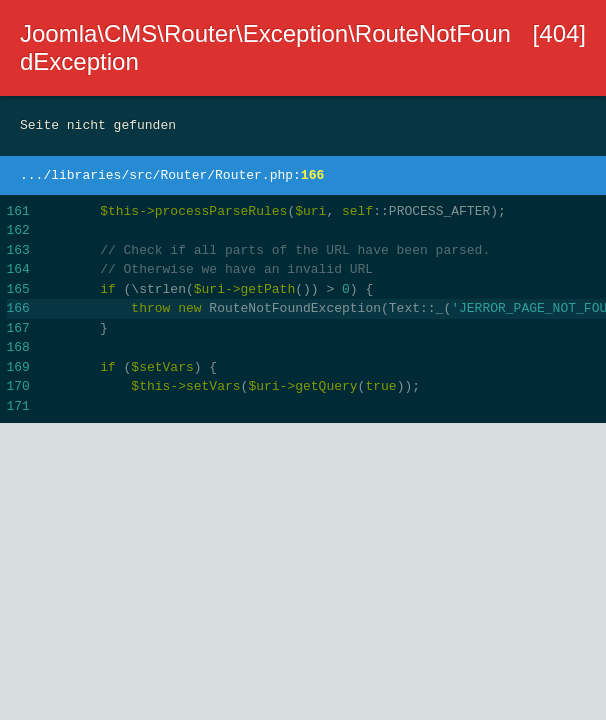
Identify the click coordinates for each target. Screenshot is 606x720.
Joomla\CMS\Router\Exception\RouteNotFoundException (265, 47)
